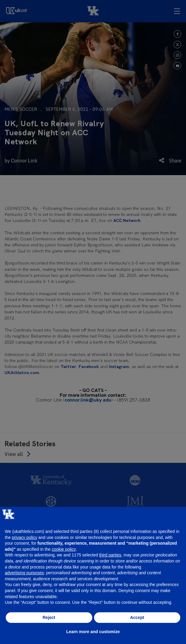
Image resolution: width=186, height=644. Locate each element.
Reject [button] (49, 617)
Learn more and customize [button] (93, 632)
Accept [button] (137, 617)
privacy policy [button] (24, 537)
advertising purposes (24, 573)
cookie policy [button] (64, 549)
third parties (110, 555)
